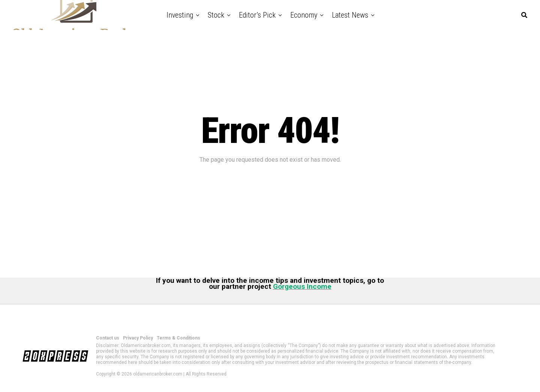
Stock (216, 15)
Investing (180, 15)
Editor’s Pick (257, 15)
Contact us (108, 338)
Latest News (350, 15)
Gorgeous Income (302, 286)
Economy (304, 15)
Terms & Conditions (178, 338)
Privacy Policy (138, 338)
